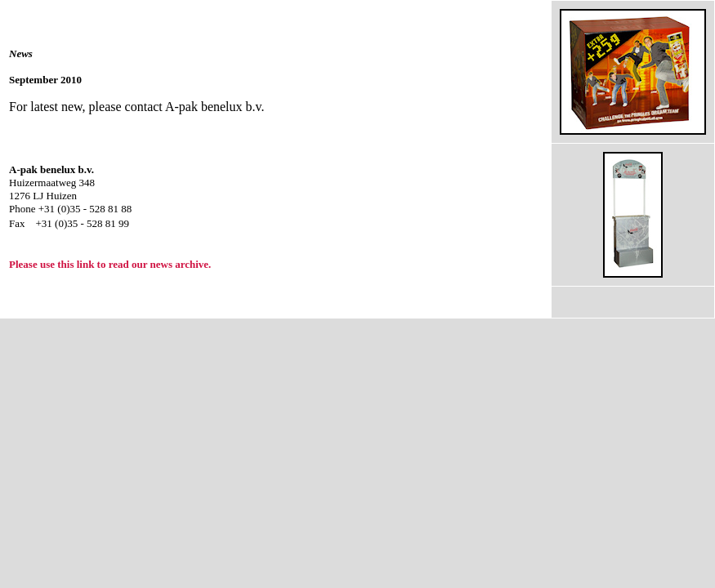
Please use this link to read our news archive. (110, 264)
